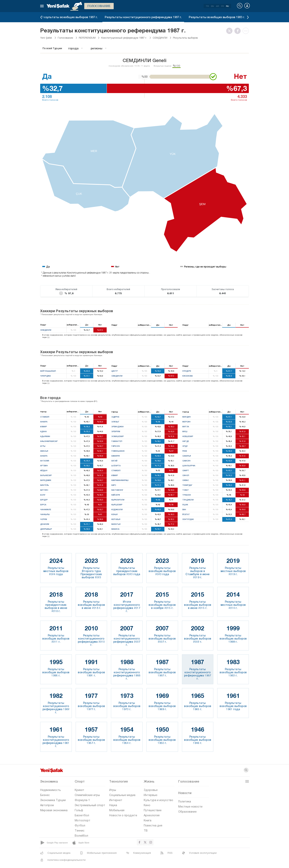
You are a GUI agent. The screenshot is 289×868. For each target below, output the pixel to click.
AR (217, 6)
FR (222, 6)
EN (212, 6)
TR (207, 6)
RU (227, 6)
